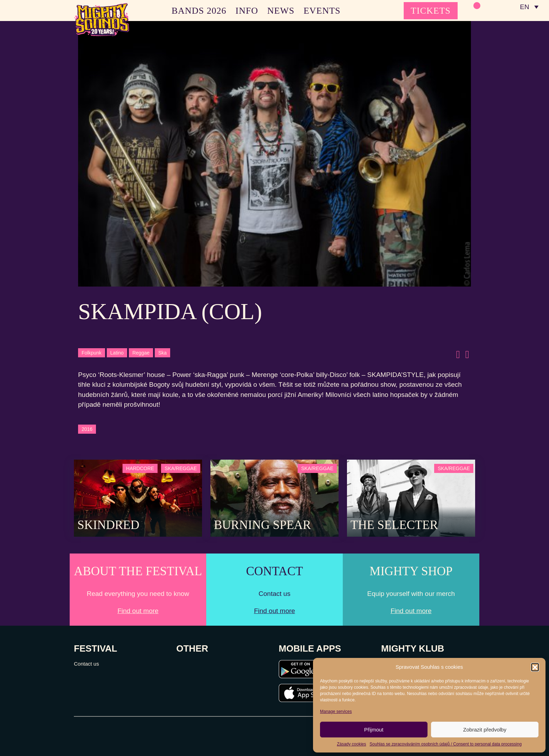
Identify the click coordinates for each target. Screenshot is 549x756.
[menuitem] (529, 7)
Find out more (138, 611)
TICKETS (431, 11)
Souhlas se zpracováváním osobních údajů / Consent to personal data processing (446, 744)
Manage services (336, 712)
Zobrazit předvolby (485, 730)
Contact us (86, 664)
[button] (535, 667)
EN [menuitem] (524, 7)
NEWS (281, 11)
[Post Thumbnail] (138, 498)
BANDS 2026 (199, 11)
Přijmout (374, 730)
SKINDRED (108, 525)
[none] (529, 7)
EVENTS (322, 11)
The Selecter (394, 525)
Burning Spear (262, 525)
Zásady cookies (351, 744)
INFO (247, 11)
